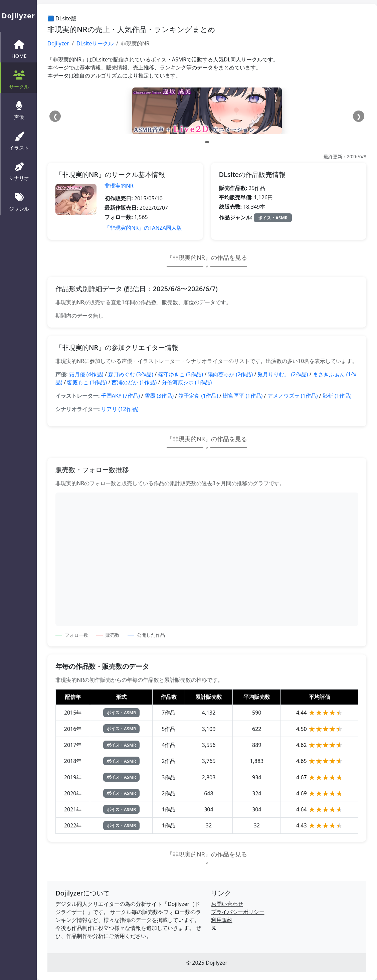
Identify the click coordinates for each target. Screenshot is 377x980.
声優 (19, 110)
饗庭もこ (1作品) (87, 382)
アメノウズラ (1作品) (293, 396)
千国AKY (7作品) (121, 396)
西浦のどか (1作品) (134, 382)
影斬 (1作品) (337, 396)
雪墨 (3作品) (159, 396)
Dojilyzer (58, 43)
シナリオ (19, 171)
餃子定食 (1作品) (198, 396)
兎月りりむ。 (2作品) (283, 374)
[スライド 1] (207, 142)
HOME (19, 48)
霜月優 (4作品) (86, 374)
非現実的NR (119, 186)
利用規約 (222, 920)
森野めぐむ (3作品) (131, 374)
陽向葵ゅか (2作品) (230, 374)
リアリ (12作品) (120, 409)
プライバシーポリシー (238, 912)
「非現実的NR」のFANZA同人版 (143, 228)
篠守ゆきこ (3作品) (180, 374)
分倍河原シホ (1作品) (187, 382)
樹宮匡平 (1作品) (243, 396)
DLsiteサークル (95, 43)
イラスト (19, 140)
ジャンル (19, 201)
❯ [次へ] (359, 116)
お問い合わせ (227, 904)
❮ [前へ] (55, 116)
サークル (19, 79)
